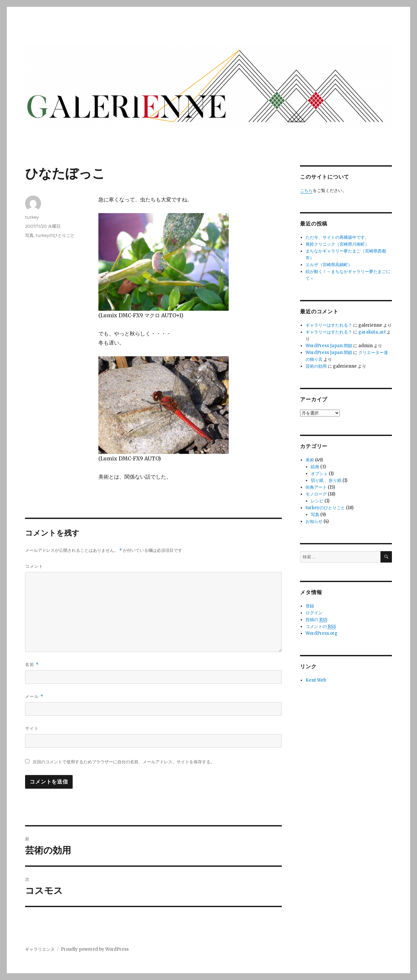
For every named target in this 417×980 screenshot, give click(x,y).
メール (34, 696)
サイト (32, 728)
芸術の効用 (316, 366)
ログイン (314, 613)
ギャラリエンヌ (40, 949)
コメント (34, 566)
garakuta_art (372, 332)
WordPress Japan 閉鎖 (329, 346)
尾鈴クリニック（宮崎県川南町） (337, 244)
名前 (32, 665)
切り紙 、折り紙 (326, 480)
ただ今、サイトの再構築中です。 (337, 237)
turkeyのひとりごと (55, 235)
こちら (306, 191)
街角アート (316, 487)
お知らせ (314, 521)
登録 (310, 606)
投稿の (316, 620)
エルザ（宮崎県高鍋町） (329, 265)
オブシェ (319, 474)
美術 (310, 460)
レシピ (317, 501)
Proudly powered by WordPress (95, 949)
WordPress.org (322, 633)
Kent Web (316, 680)
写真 (29, 235)
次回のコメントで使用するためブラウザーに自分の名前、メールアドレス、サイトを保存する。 (124, 762)
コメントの (321, 627)
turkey (32, 217)
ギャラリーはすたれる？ (329, 325)
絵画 (315, 467)
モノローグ (316, 494)
